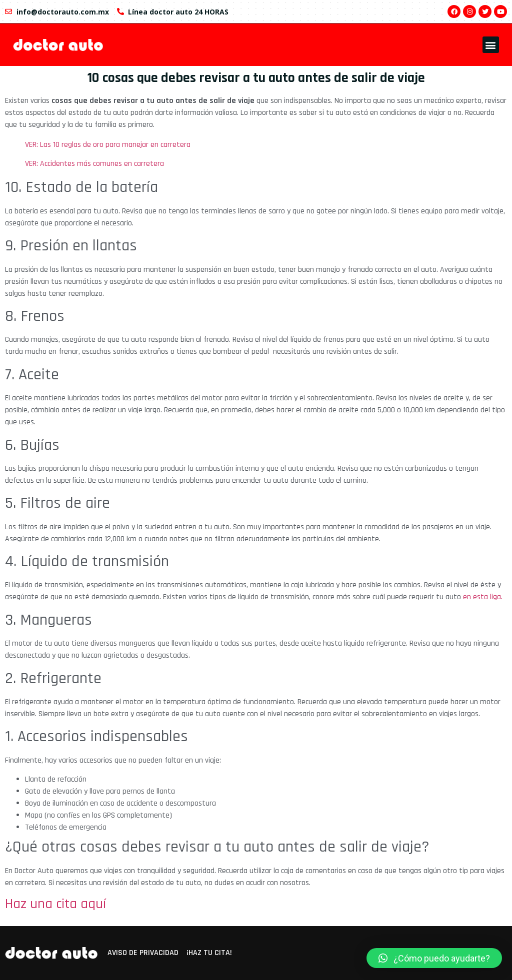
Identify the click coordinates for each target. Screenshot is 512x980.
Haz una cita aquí (55, 904)
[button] (491, 45)
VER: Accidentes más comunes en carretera (95, 164)
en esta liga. (483, 597)
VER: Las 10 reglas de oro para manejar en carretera (109, 145)
